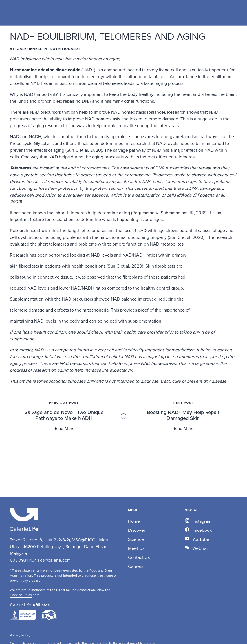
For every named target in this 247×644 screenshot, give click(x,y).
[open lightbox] (211, 548)
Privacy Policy (20, 635)
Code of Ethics (21, 595)
